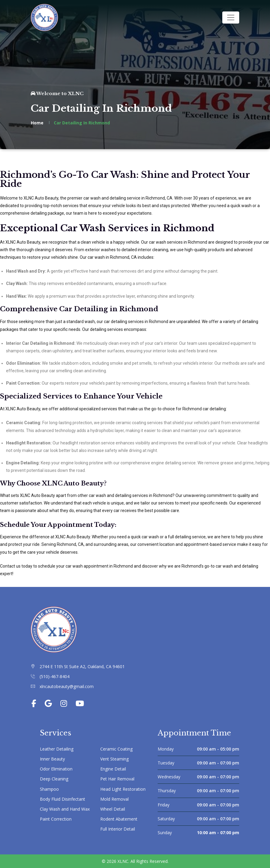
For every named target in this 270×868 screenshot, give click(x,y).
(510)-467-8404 (55, 676)
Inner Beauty (52, 759)
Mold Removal (114, 799)
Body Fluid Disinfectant (63, 799)
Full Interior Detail (118, 829)
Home (37, 123)
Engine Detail (113, 769)
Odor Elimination (56, 769)
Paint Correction (56, 819)
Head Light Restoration (123, 789)
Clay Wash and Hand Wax (65, 809)
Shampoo (49, 789)
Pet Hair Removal (117, 779)
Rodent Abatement (119, 819)
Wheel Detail (113, 809)
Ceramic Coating (116, 749)
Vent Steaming (114, 759)
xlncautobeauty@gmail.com (67, 686)
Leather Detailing (57, 749)
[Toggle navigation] (231, 18)
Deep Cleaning (54, 779)
